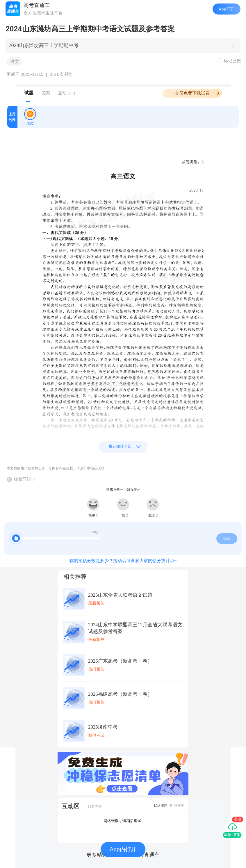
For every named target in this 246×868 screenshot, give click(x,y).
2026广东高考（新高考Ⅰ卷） (120, 661)
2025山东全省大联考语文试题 (120, 595)
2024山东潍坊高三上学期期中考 (43, 45)
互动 (68, 93)
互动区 (71, 806)
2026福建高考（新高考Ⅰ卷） (120, 694)
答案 (46, 93)
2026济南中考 (103, 727)
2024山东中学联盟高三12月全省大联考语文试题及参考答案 (135, 628)
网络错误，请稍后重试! (123, 821)
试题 (29, 93)
